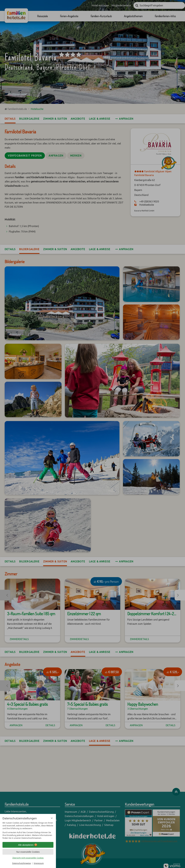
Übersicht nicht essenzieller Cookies (28, 858)
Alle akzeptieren (28, 845)
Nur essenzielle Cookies (28, 852)
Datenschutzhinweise (22, 863)
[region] (28, 830)
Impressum (39, 863)
